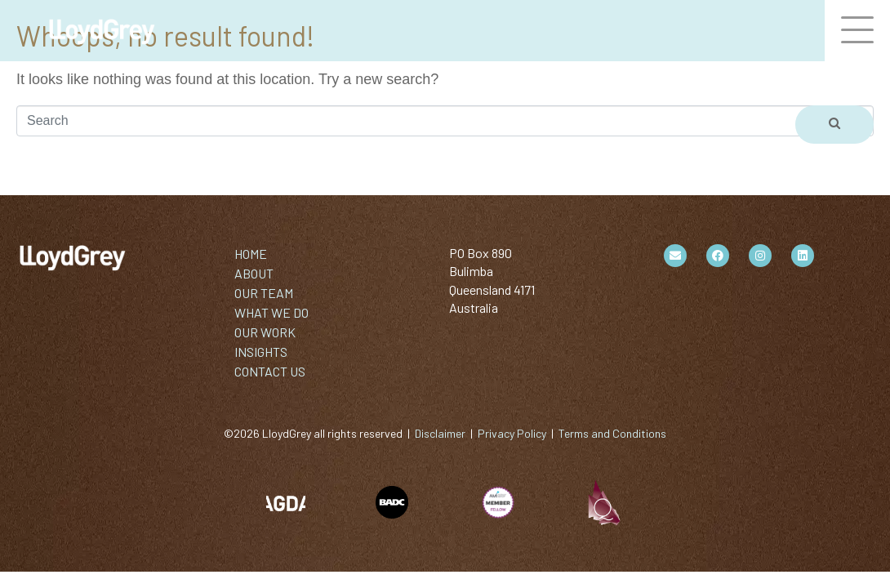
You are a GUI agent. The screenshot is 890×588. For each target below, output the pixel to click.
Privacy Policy (512, 433)
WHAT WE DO (271, 312)
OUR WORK (265, 332)
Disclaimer (440, 433)
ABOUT (254, 273)
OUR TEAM (264, 293)
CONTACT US (270, 371)
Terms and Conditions (612, 433)
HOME (251, 254)
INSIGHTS (261, 352)
